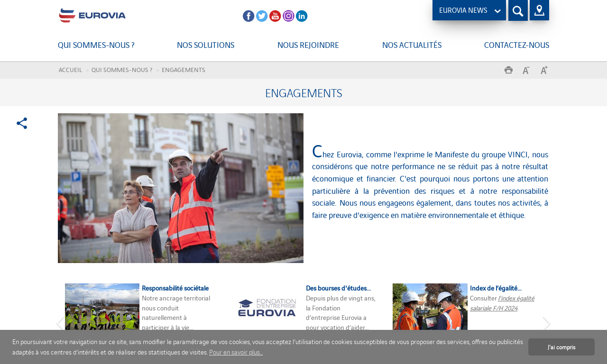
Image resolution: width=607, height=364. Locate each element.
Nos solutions (206, 45)
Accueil (70, 69)
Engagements (184, 69)
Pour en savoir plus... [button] (236, 352)
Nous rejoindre (308, 45)
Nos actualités (412, 45)
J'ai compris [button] (561, 347)
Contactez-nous (517, 45)
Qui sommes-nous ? (96, 45)
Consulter (484, 298)
